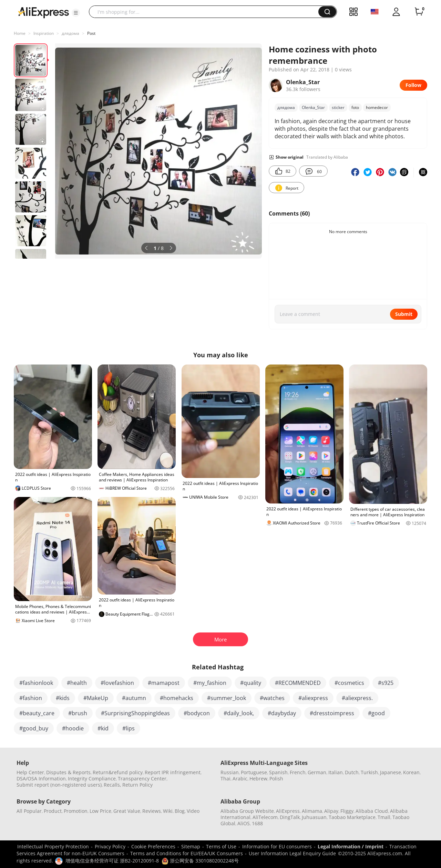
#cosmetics (349, 683)
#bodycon (197, 713)
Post (91, 33)
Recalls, (112, 785)
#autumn (134, 698)
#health (77, 683)
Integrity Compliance (92, 779)
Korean (411, 772)
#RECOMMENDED (298, 683)
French (298, 772)
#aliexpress (313, 698)
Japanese (391, 772)
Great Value (127, 811)
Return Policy (137, 785)
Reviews (152, 811)
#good (376, 713)
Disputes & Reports (68, 772)
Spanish (278, 772)
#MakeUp (96, 698)
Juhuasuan (314, 817)
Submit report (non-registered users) (59, 785)
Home (20, 33)
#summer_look (227, 698)
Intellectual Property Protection (53, 846)
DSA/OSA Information (41, 779)
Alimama (312, 811)
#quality (251, 683)
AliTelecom (265, 817)
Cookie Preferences (153, 846)
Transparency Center (142, 779)
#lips (129, 728)
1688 (257, 823)
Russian (230, 772)
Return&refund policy (118, 772)
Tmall (384, 817)
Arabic (240, 779)
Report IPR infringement (173, 772)
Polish (276, 779)
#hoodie (73, 728)
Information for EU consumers (277, 846)
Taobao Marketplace (352, 817)
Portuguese (254, 772)
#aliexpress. (357, 698)
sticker (338, 107)
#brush (78, 713)
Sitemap (191, 846)
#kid (103, 728)
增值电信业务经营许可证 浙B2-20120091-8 (112, 861)
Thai (225, 779)
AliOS (244, 823)
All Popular (29, 811)
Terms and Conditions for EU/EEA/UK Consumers (187, 853)
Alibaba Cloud (372, 811)
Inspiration (44, 33)
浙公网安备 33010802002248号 (200, 861)
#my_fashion (210, 683)
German (317, 772)
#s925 (386, 683)
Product (53, 811)
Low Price (100, 811)
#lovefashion (117, 683)
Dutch (352, 772)
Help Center (30, 772)
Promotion (76, 811)
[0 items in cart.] (419, 12)
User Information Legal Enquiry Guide (292, 853)
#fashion (31, 698)
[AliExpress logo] (43, 12)
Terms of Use (221, 846)
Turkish (369, 772)
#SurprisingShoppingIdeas (135, 713)
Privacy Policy (110, 846)
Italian (336, 772)
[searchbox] (206, 12)
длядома (70, 33)
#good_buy (34, 728)
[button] (76, 13)
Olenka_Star (313, 107)
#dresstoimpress (332, 713)
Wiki (168, 811)
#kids (63, 698)
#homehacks (177, 698)
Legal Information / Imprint (351, 846)
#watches (272, 698)
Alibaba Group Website (247, 811)
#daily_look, (239, 713)
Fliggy (347, 811)
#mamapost (164, 683)
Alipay (331, 811)
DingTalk (290, 817)
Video (193, 811)
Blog (180, 811)
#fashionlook (36, 683)
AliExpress (288, 811)
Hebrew (258, 779)
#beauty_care (37, 713)
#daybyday (282, 713)
